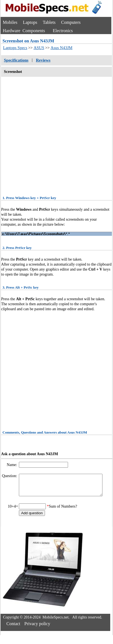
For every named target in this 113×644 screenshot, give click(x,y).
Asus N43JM (61, 48)
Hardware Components (24, 31)
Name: (12, 465)
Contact (13, 628)
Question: (10, 476)
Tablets (49, 22)
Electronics (63, 31)
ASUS (39, 48)
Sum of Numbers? (63, 511)
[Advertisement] (53, 134)
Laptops (30, 22)
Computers (71, 22)
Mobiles (10, 22)
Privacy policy (37, 628)
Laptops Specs (15, 48)
